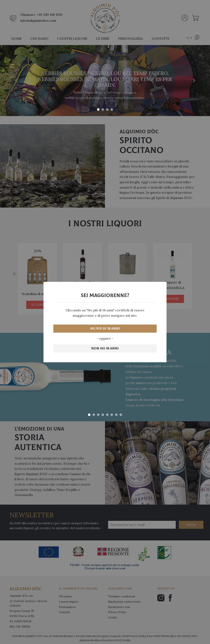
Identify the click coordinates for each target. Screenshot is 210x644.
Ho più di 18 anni (105, 329)
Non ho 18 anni (105, 348)
